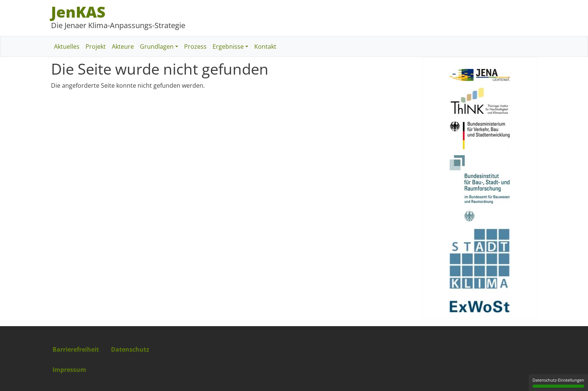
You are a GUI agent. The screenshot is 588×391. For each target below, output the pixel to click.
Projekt (96, 46)
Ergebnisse (228, 46)
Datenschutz (130, 349)
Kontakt (265, 46)
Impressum (69, 370)
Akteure (123, 46)
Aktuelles (67, 46)
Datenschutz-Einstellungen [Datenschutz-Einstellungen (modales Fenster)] (558, 382)
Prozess (195, 46)
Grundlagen (157, 46)
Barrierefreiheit (76, 349)
